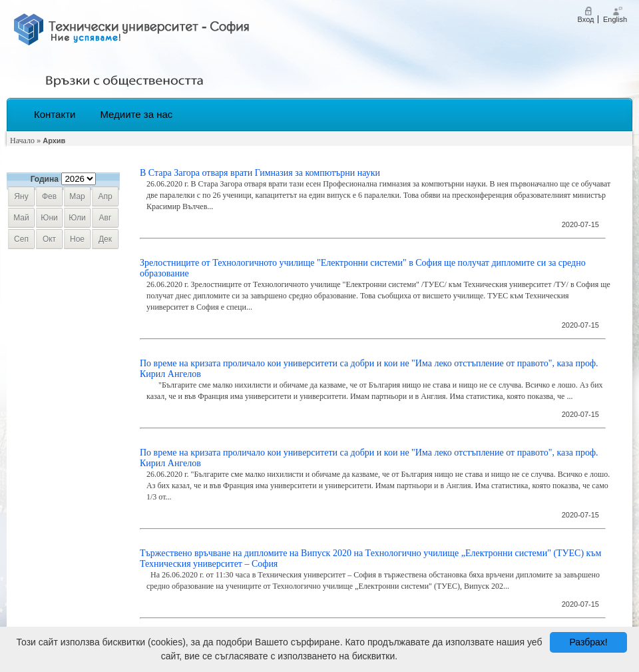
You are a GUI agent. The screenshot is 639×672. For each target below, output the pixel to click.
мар (77, 196)
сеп (21, 239)
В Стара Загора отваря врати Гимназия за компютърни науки (260, 173)
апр (105, 196)
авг (106, 218)
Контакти (55, 114)
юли (77, 218)
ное (77, 239)
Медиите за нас (136, 114)
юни (49, 218)
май (21, 218)
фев (49, 196)
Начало (22, 141)
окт (49, 239)
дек (105, 239)
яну (21, 196)
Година (45, 179)
